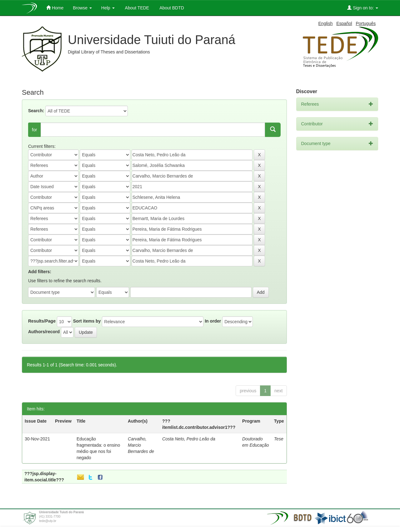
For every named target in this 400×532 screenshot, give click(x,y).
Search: (36, 111)
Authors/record (44, 332)
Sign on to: (363, 8)
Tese (279, 439)
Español (344, 23)
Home (55, 8)
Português (366, 23)
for (34, 130)
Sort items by (87, 321)
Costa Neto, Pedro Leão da (189, 439)
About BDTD (171, 8)
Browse (82, 8)
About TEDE (137, 8)
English (326, 23)
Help (108, 8)
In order (213, 321)
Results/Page (42, 321)
